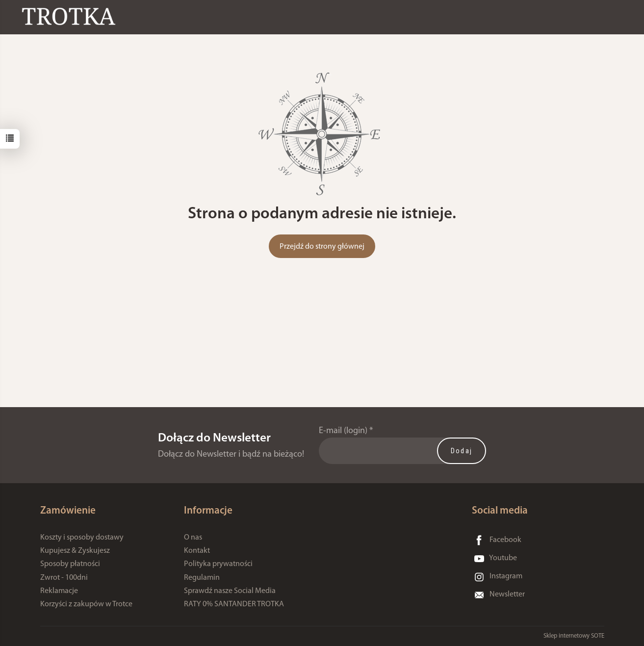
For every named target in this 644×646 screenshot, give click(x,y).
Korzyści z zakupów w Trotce (86, 604)
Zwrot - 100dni (64, 578)
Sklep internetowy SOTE (574, 636)
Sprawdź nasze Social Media (230, 591)
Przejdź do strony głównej (322, 247)
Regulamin (202, 578)
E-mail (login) (343, 431)
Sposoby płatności (70, 564)
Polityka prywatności (218, 564)
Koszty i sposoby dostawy (82, 538)
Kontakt (197, 551)
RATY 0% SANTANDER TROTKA (234, 604)
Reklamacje (59, 591)
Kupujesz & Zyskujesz (75, 551)
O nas (193, 538)
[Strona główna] (71, 16)
